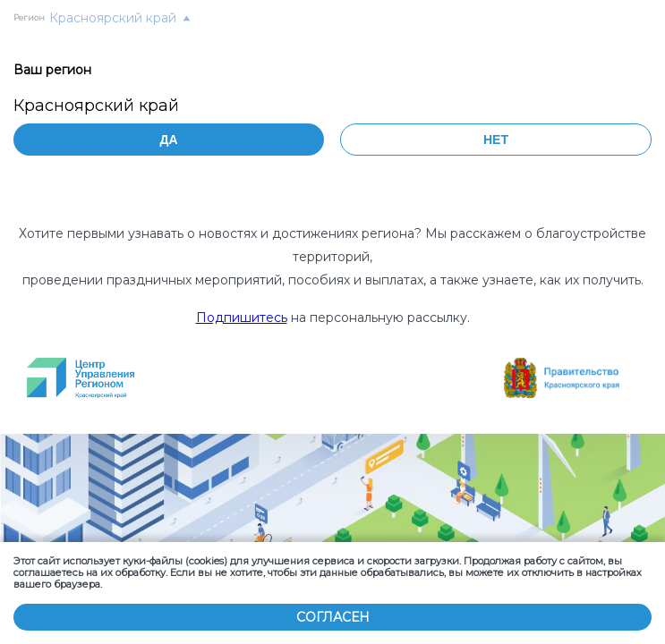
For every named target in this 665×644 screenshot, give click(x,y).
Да (168, 140)
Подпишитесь (242, 318)
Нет (496, 140)
